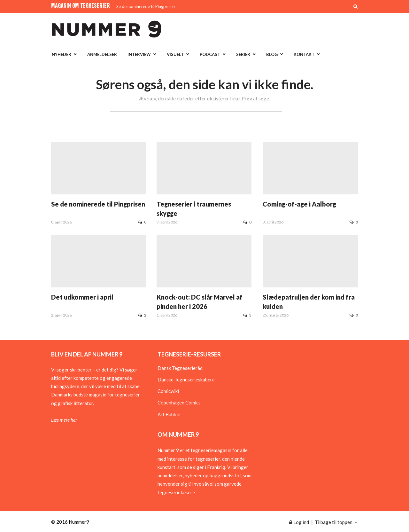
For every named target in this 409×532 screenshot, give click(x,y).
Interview (139, 54)
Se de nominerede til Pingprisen (146, 6)
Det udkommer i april (82, 297)
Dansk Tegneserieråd (180, 368)
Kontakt (304, 54)
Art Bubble (169, 414)
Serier (243, 54)
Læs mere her (64, 420)
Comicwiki (168, 391)
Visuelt (175, 54)
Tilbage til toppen (336, 522)
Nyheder (62, 54)
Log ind (299, 522)
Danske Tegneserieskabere (186, 379)
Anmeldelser (102, 54)
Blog (272, 54)
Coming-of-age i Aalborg (299, 204)
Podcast (210, 54)
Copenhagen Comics (179, 403)
